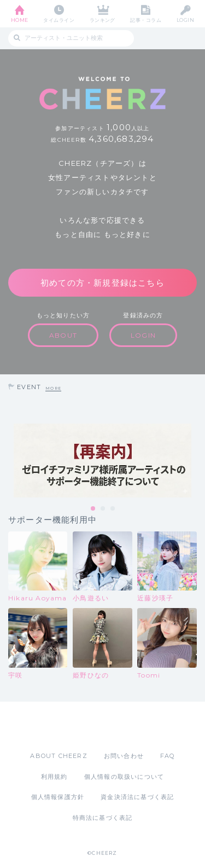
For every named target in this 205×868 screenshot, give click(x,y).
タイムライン (59, 20)
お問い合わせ (124, 756)
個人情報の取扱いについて (124, 777)
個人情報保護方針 (58, 797)
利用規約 (54, 777)
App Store (73, 726)
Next (194, 461)
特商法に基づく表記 (103, 818)
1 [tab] (93, 509)
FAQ (168, 756)
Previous (11, 461)
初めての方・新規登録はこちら (102, 283)
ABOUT (63, 335)
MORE (53, 388)
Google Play (131, 726)
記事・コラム (146, 20)
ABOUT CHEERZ (58, 756)
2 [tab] (103, 509)
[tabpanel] (102, 461)
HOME (20, 20)
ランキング (102, 20)
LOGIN (185, 20)
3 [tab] (113, 509)
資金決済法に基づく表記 (137, 797)
